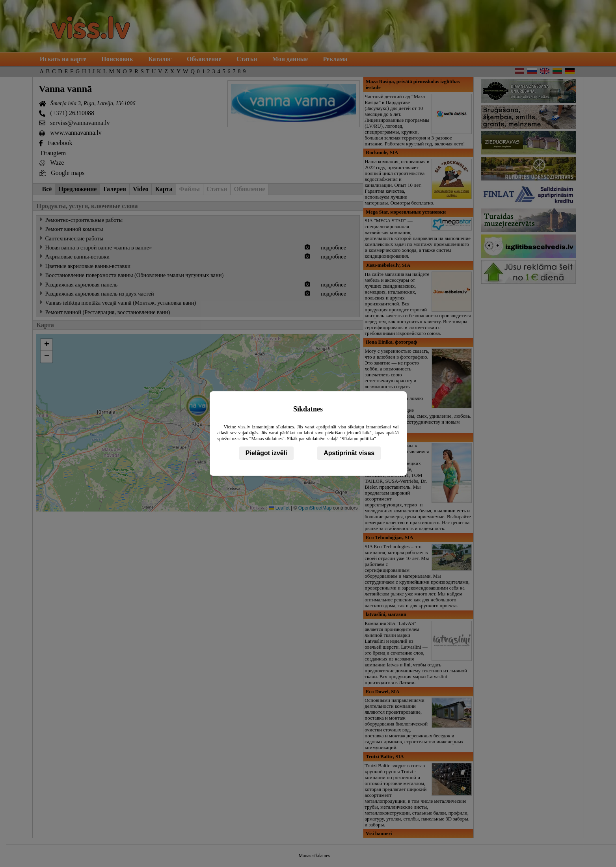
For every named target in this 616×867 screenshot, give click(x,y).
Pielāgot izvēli (266, 453)
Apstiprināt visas (349, 453)
